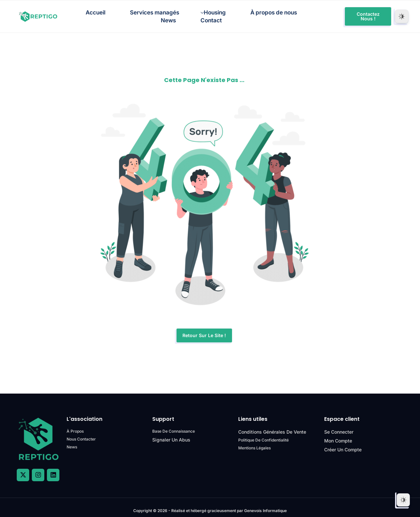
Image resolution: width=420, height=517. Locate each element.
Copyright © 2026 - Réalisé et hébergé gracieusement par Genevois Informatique (210, 504)
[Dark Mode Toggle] (402, 16)
